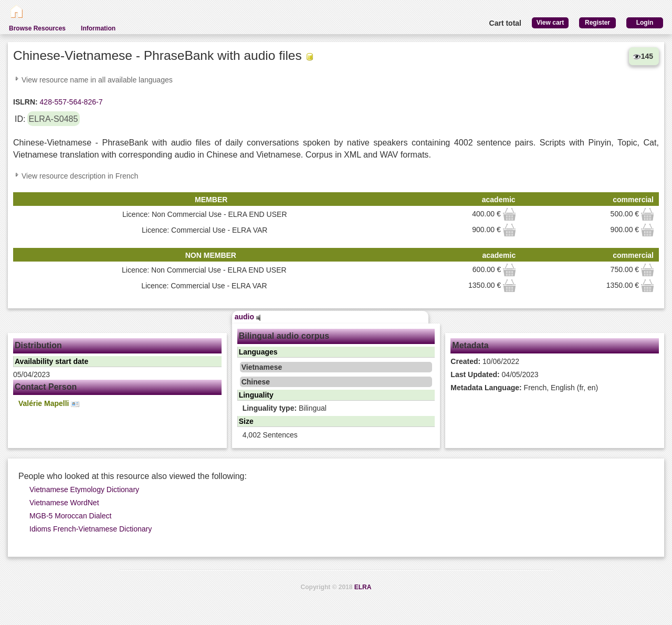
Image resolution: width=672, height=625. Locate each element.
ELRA (363, 587)
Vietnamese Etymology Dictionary (84, 489)
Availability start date (51, 361)
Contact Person (46, 387)
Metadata (470, 345)
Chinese (256, 382)
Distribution (38, 345)
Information (98, 28)
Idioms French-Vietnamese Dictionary (91, 529)
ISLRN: (25, 102)
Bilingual (285, 408)
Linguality (256, 395)
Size (246, 421)
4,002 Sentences (270, 435)
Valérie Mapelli (49, 404)
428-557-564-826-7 (70, 102)
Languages (258, 352)
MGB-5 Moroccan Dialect (70, 516)
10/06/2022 (485, 361)
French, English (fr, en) (524, 388)
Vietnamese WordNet (64, 503)
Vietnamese (262, 367)
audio (248, 317)
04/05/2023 (494, 374)
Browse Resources (37, 28)
